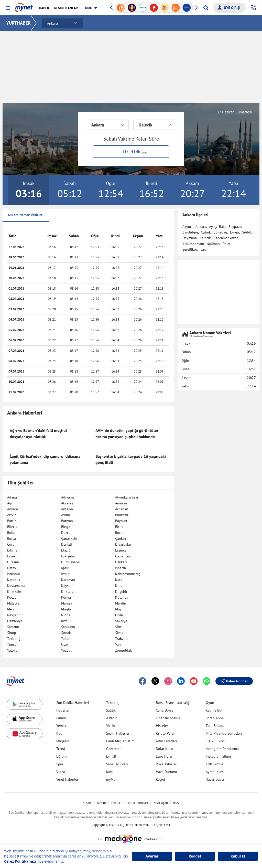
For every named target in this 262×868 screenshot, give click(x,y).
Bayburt (121, 521)
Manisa (67, 603)
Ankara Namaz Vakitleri (26, 215)
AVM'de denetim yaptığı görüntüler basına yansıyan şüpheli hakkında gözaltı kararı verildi (127, 437)
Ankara (13, 509)
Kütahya (122, 597)
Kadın (61, 733)
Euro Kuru (164, 756)
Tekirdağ (14, 639)
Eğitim (61, 756)
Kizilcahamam (193, 244)
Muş (118, 609)
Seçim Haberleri (118, 733)
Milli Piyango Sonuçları (224, 733)
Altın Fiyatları (166, 741)
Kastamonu (16, 586)
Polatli (228, 244)
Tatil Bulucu (215, 726)
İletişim (86, 803)
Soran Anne (215, 718)
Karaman (68, 580)
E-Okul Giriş (215, 741)
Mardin (121, 603)
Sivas (119, 633)
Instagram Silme (218, 756)
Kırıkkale (14, 591)
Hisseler (162, 726)
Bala (222, 227)
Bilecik (12, 527)
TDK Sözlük (215, 764)
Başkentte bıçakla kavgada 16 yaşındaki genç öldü (131, 459)
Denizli (67, 544)
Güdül (247, 232)
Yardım (101, 803)
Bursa (12, 538)
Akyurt (188, 227)
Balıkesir (122, 515)
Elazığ (66, 550)
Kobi (110, 772)
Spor (60, 764)
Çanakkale (69, 538)
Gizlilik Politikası (137, 803)
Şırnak (66, 633)
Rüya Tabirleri (167, 764)
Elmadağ (220, 232)
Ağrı (10, 503)
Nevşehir (14, 615)
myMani (112, 779)
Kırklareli (68, 591)
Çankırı (121, 538)
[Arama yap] (206, 8)
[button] (8, 8)
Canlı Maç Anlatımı (121, 741)
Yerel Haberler (67, 779)
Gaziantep (123, 556)
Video (61, 772)
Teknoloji (113, 703)
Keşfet (161, 779)
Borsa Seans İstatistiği (173, 703)
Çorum (12, 544)
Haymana (190, 238)
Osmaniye (15, 621)
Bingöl (66, 527)
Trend (61, 749)
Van (118, 644)
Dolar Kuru (164, 749)
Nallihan (213, 244)
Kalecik (205, 238)
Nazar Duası (215, 779)
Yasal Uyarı (161, 803)
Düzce (66, 533)
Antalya (67, 509)
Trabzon (121, 639)
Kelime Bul (214, 710)
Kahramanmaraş (128, 574)
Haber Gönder (234, 681)
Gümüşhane (70, 562)
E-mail (111, 756)
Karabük (14, 580)
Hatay (12, 568)
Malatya (13, 603)
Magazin (63, 741)
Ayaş (213, 227)
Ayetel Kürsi (215, 772)
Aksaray (67, 503)
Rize (64, 621)
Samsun (13, 627)
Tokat (65, 639)
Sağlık (111, 710)
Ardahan (122, 509)
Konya (66, 597)
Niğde (66, 615)
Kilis (119, 586)
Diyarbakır (123, 544)
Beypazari (236, 227)
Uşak (65, 644)
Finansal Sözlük (168, 718)
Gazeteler (113, 749)
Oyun (210, 703)
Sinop (12, 633)
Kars (119, 580)
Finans (61, 718)
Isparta (121, 568)
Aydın (66, 515)
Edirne (12, 550)
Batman (67, 521)
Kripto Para (165, 733)
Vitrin (111, 726)
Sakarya (121, 621)
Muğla (66, 609)
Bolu (11, 533)
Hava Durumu (166, 772)
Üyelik (116, 803)
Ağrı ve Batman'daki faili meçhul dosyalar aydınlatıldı (38, 433)
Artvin (12, 515)
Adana (12, 497)
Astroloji (113, 718)
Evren (234, 232)
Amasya (121, 503)
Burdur (121, 533)
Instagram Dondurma (222, 749)
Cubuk (206, 232)
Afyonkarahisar (127, 497)
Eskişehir (68, 556)
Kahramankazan (226, 238)
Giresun (13, 562)
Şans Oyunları (117, 764)
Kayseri (67, 586)
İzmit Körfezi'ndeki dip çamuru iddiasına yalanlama (45, 459)
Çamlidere (190, 232)
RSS (176, 803)
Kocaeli (13, 597)
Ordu (119, 615)
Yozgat (66, 650)
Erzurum (14, 556)
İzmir (65, 574)
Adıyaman (69, 497)
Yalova (12, 650)
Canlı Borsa (165, 710)
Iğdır (65, 568)
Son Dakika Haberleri (73, 703)
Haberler (63, 710)
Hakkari (121, 562)
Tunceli (13, 644)
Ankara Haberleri (25, 413)
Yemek (61, 726)
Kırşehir (121, 591)
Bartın (12, 521)
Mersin (12, 609)
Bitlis (119, 527)
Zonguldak (123, 650)
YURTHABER (18, 23)
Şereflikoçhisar (194, 249)
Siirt (118, 627)
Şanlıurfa (68, 627)
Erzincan (122, 550)
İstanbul (14, 574)
